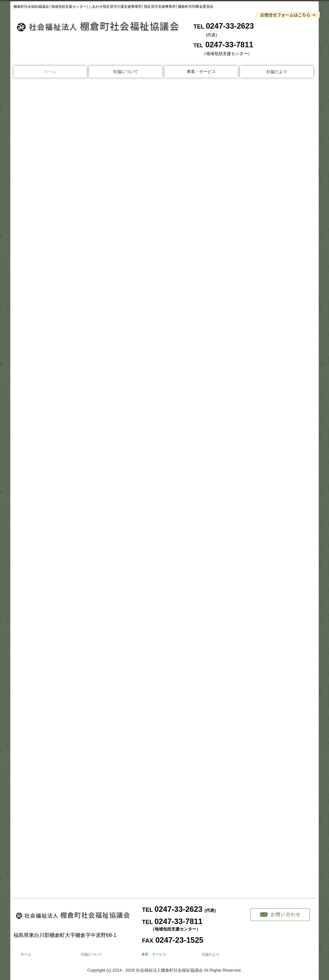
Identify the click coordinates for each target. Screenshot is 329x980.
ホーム (50, 72)
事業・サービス (201, 72)
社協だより (277, 72)
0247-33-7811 (229, 45)
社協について (126, 72)
